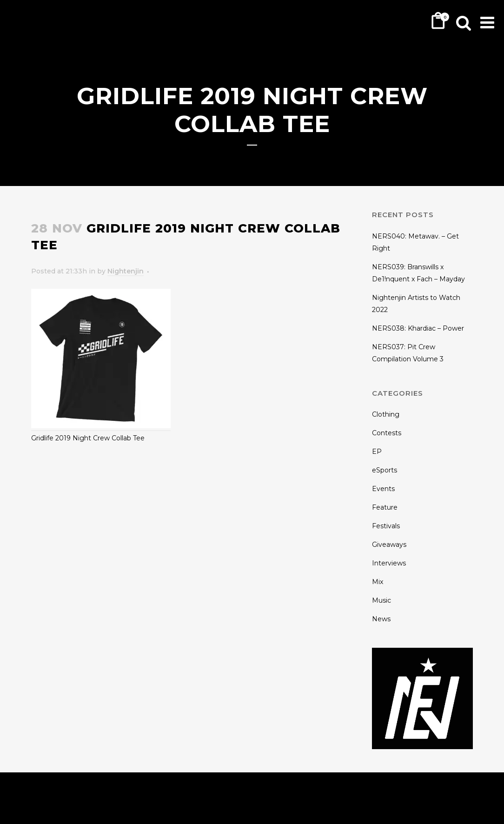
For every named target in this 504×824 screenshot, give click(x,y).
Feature (385, 507)
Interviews (389, 563)
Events (383, 489)
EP (377, 452)
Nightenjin (126, 271)
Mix (378, 582)
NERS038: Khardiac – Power (418, 328)
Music (381, 600)
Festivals (386, 526)
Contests (387, 433)
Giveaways (389, 545)
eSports (385, 470)
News (381, 619)
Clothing (386, 414)
